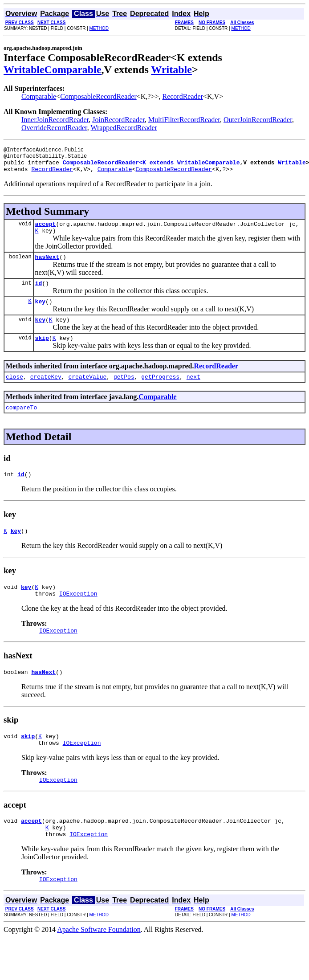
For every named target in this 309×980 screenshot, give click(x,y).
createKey (46, 392)
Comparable (39, 96)
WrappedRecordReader (124, 128)
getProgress (160, 392)
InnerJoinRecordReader (55, 120)
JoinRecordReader (118, 120)
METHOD (99, 28)
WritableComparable (53, 69)
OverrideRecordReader (54, 128)
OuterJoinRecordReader (258, 120)
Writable (171, 69)
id (39, 294)
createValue (87, 392)
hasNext (47, 266)
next (193, 392)
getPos (124, 392)
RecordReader (183, 96)
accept (46, 230)
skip (42, 352)
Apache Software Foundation (99, 964)
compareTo (21, 425)
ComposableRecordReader (98, 96)
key (40, 313)
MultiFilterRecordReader (184, 120)
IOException (78, 616)
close (14, 392)
